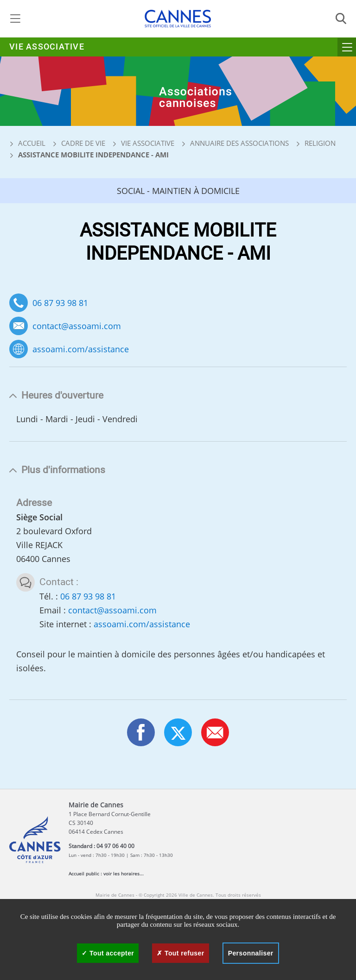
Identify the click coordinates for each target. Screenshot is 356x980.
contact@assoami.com (77, 326)
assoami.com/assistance (81, 349)
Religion (320, 143)
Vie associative (47, 47)
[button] (215, 732)
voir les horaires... (124, 874)
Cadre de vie (83, 143)
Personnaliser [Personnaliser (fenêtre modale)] (251, 953)
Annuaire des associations (239, 143)
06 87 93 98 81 (60, 303)
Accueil (27, 143)
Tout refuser (180, 953)
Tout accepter (108, 953)
